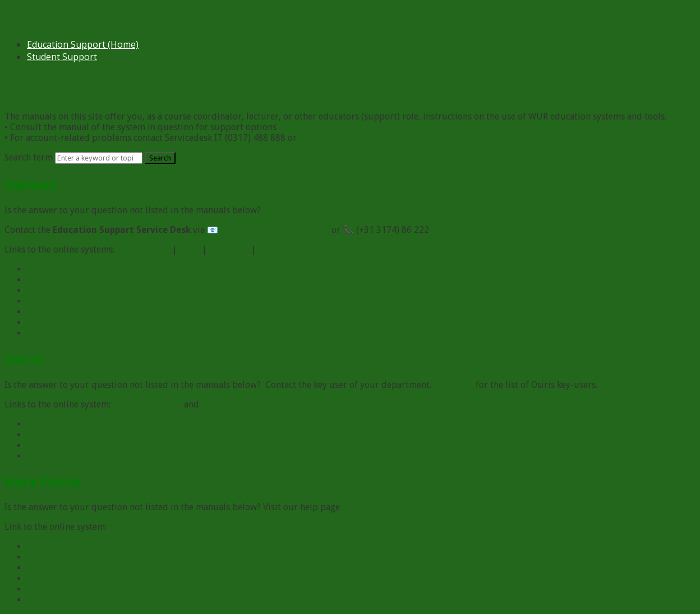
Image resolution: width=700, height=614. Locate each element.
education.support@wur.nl (275, 230)
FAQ (35, 546)
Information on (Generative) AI (88, 333)
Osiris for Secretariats (71, 445)
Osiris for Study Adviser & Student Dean (108, 435)
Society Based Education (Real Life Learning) (116, 312)
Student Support (62, 57)
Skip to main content (48, 11)
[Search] (99, 158)
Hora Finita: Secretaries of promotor (100, 589)
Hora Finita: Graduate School (85, 600)
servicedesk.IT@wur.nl (344, 138)
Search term (29, 157)
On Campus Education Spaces (86, 301)
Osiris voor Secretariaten (77, 456)
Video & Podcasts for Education (90, 290)
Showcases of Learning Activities (92, 280)
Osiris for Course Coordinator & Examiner (112, 424)
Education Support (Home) (83, 44)
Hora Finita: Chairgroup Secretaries (98, 578)
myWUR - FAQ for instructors (86, 322)
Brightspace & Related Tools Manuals (102, 269)
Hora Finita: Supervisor (74, 568)
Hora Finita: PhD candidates (83, 557)
